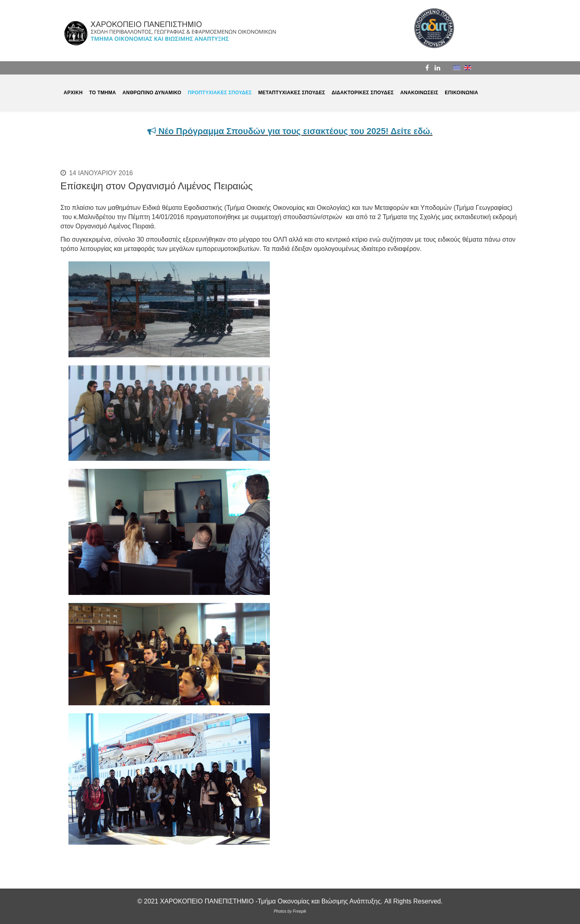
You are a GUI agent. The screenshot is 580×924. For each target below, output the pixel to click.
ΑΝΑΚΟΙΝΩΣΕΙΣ (419, 93)
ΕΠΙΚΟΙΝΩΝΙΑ (461, 93)
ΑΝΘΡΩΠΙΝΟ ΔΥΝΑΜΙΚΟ (152, 93)
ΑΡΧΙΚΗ (73, 93)
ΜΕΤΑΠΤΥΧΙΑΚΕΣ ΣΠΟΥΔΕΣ (292, 93)
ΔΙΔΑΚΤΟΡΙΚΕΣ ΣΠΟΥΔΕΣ (363, 93)
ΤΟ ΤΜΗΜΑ (103, 93)
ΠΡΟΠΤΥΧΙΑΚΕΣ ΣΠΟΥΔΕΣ (220, 93)
